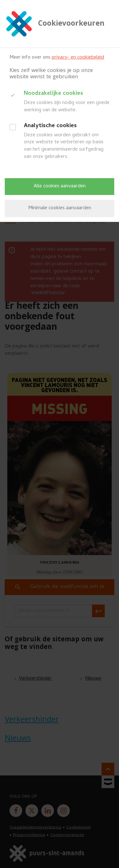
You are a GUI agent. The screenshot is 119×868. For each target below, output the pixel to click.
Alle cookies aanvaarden (60, 186)
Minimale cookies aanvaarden (60, 208)
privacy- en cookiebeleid (78, 58)
